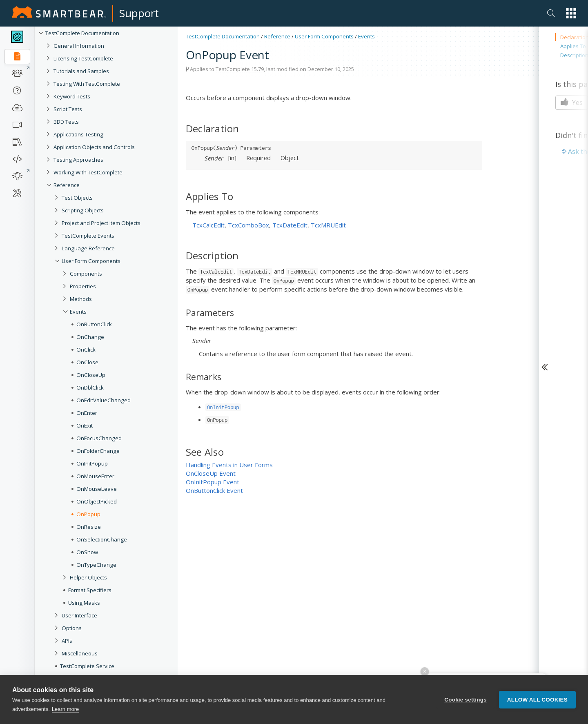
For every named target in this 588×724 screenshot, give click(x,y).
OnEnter (87, 413)
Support (139, 13)
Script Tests (68, 109)
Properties (83, 286)
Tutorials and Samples (81, 71)
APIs (67, 641)
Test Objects (77, 198)
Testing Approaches (78, 160)
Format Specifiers (90, 590)
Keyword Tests (72, 96)
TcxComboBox (248, 225)
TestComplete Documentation (82, 33)
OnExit (85, 425)
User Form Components (91, 261)
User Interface (79, 615)
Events (78, 312)
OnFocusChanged (99, 438)
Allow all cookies (537, 700)
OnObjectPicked (97, 501)
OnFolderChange (98, 451)
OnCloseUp (91, 375)
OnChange (90, 337)
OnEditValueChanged (104, 400)
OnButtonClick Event (214, 490)
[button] (571, 13)
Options (72, 628)
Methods (81, 299)
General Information (79, 46)
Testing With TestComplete (87, 84)
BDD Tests (66, 122)
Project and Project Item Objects (101, 223)
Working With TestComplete (88, 172)
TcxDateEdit (290, 225)
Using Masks (84, 603)
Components (86, 274)
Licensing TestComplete (83, 58)
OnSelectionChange (102, 539)
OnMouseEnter (95, 476)
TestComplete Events (88, 236)
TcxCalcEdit (208, 225)
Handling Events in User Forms (229, 465)
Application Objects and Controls (94, 147)
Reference (67, 185)
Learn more (65, 709)
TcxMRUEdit (328, 225)
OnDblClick (90, 388)
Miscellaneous (80, 653)
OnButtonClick (94, 324)
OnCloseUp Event (211, 473)
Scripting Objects (83, 210)
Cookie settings (465, 700)
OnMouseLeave (97, 489)
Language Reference (88, 248)
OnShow (87, 552)
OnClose (87, 362)
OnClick (86, 350)
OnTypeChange (96, 565)
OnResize (89, 527)
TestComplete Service (87, 666)
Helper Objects (88, 577)
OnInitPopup (92, 463)
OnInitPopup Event (213, 482)
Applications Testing (78, 134)
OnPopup (88, 514)
